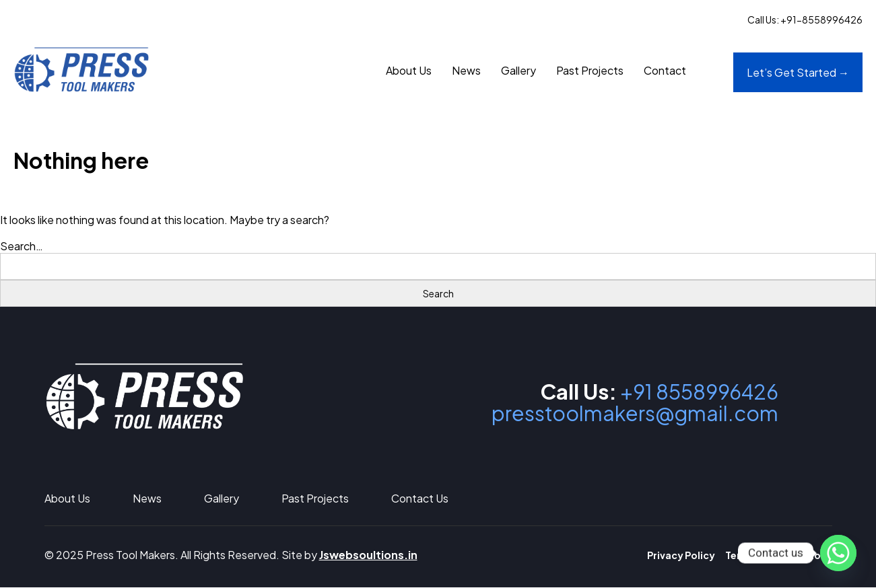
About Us (409, 71)
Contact (665, 71)
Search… (22, 248)
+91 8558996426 (696, 393)
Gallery (518, 71)
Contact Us (420, 499)
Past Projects (590, 71)
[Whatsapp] (838, 553)
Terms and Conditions (779, 556)
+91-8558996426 (821, 20)
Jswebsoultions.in (368, 555)
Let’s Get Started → (798, 73)
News (466, 71)
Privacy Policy (681, 556)
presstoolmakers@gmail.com (631, 414)
